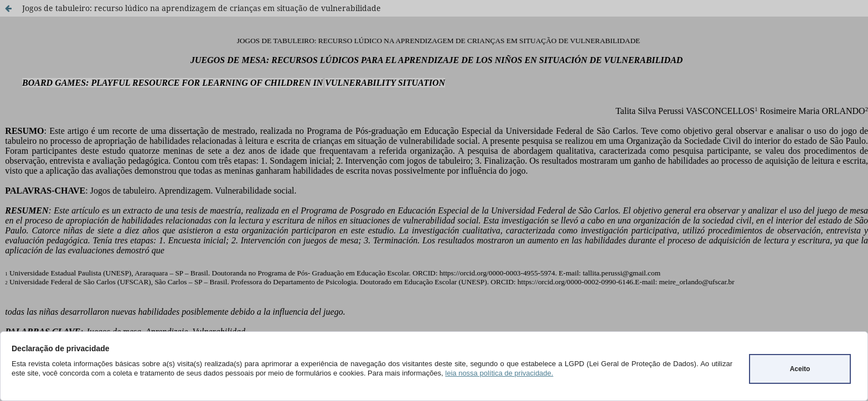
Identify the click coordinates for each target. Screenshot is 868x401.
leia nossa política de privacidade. (499, 373)
